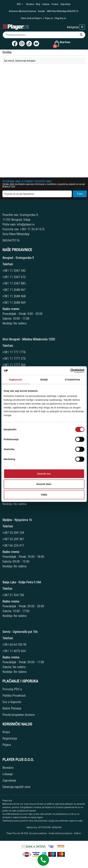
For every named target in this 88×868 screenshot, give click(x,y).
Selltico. (78, 833)
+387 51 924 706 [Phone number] (13, 595)
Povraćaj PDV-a (12, 689)
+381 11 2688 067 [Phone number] (14, 290)
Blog (38, 4)
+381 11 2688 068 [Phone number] (14, 296)
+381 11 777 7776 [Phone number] (14, 352)
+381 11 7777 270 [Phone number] (14, 358)
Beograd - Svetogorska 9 (18, 258)
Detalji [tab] (44, 380)
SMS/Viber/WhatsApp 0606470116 (63, 11)
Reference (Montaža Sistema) (23, 11)
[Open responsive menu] (82, 27)
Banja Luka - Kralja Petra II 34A (22, 582)
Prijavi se (49, 18)
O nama (55, 4)
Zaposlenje (65, 4)
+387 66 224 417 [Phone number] (13, 545)
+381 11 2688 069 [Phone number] (14, 303)
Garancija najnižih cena (16, 787)
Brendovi (30, 4)
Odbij (44, 495)
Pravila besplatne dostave (19, 715)
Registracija (10, 738)
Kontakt (41, 11)
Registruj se (61, 18)
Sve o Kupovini (12, 702)
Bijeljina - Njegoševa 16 (17, 520)
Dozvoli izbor (44, 484)
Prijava (7, 745)
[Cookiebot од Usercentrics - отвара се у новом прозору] (70, 371)
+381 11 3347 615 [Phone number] (14, 277)
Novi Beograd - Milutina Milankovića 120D (29, 339)
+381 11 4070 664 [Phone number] (14, 651)
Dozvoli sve (44, 474)
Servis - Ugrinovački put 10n (20, 632)
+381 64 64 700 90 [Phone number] (14, 645)
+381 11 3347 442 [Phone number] (14, 271)
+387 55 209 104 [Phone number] (13, 533)
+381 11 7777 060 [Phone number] (14, 365)
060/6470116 (11, 240)
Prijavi (80, 194)
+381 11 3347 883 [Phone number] (14, 283)
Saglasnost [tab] (15, 380)
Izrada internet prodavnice (61, 833)
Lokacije (46, 4)
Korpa (6, 732)
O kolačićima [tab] (72, 380)
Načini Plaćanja (12, 708)
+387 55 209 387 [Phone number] (13, 539)
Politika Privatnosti (14, 696)
